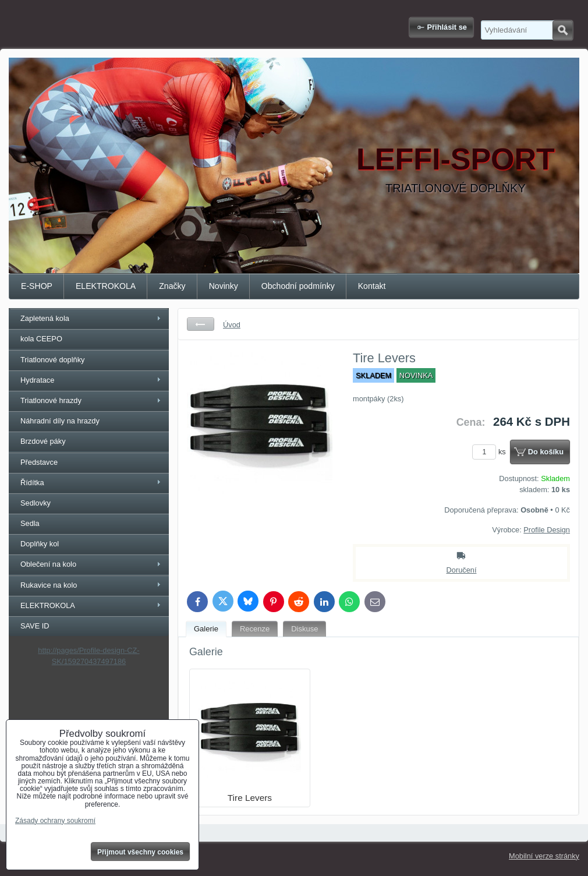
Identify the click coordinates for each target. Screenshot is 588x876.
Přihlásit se (447, 27)
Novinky (224, 286)
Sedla (30, 523)
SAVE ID (35, 626)
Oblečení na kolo (48, 564)
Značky (172, 286)
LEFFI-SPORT (456, 159)
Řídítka (32, 483)
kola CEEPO (41, 339)
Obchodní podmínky (298, 286)
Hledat (563, 30)
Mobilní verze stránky (544, 856)
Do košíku (546, 452)
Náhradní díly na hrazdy (60, 421)
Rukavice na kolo (49, 585)
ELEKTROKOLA (106, 286)
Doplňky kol (40, 544)
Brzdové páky (43, 441)
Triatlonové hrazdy (51, 400)
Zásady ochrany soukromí (55, 821)
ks (491, 452)
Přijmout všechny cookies (140, 852)
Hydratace (37, 380)
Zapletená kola (45, 318)
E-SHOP (37, 286)
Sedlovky (36, 503)
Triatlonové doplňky (53, 360)
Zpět (201, 324)
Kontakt (372, 286)
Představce (39, 462)
